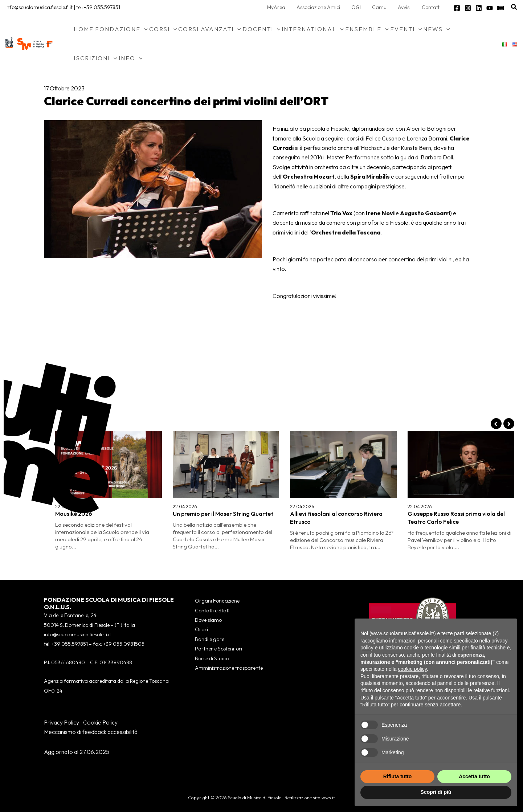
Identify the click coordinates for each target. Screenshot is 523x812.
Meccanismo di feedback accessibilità (91, 732)
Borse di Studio (212, 658)
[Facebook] (457, 8)
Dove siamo (208, 620)
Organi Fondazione (217, 601)
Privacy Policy (62, 722)
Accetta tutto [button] (474, 776)
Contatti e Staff (212, 611)
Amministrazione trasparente (229, 668)
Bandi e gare (210, 639)
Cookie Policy (100, 722)
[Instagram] (468, 8)
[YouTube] (490, 8)
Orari (201, 629)
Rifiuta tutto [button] (398, 776)
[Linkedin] (479, 8)
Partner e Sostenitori (218, 649)
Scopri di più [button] (436, 792)
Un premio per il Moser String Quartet (223, 514)
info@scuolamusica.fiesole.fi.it (39, 7)
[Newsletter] (500, 8)
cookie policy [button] (412, 669)
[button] (514, 7)
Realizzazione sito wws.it (310, 797)
